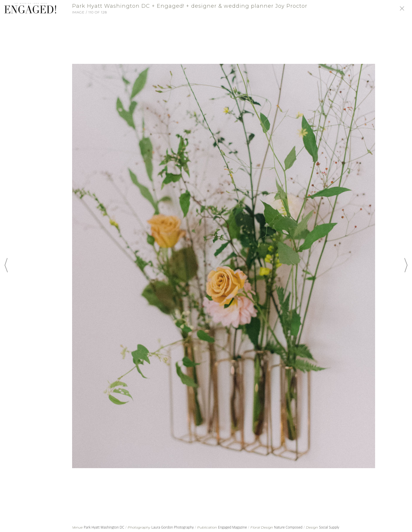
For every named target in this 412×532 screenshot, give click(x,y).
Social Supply (329, 527)
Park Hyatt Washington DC (104, 527)
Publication (207, 527)
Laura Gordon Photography (173, 527)
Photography (139, 527)
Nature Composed (288, 527)
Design (312, 527)
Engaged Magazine (232, 527)
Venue (77, 527)
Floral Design (262, 527)
